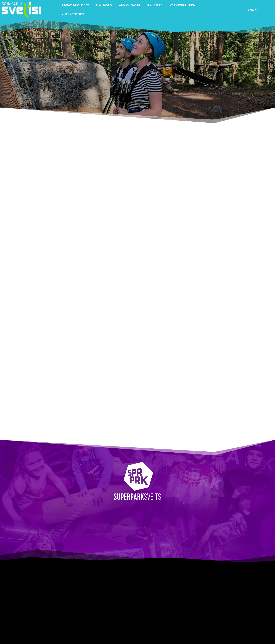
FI (258, 10)
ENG (251, 10)
